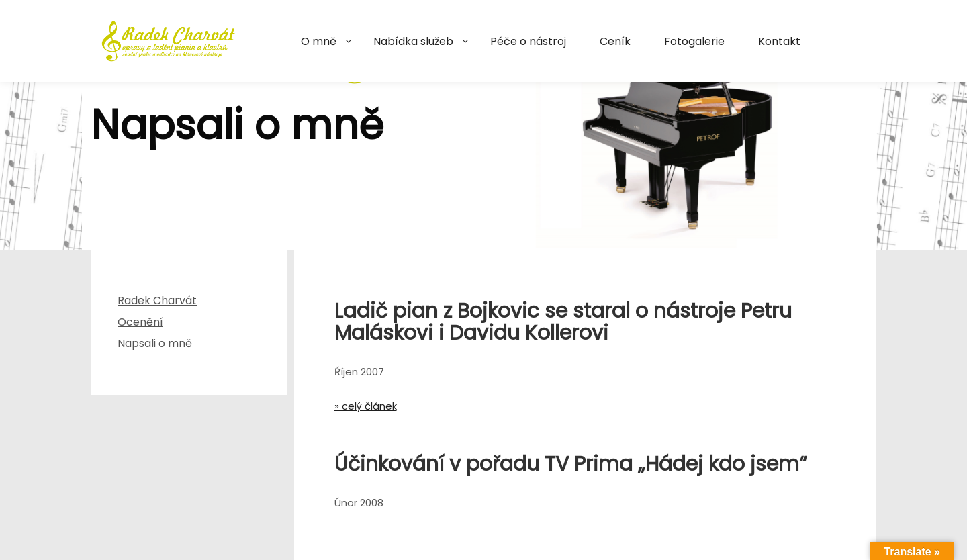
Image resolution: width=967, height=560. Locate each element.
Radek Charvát (157, 300)
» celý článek (366, 406)
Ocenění (140, 322)
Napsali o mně (155, 343)
